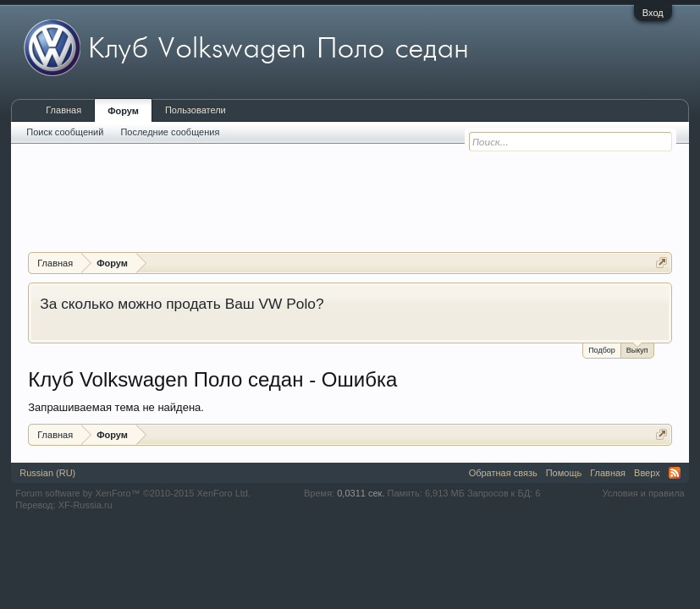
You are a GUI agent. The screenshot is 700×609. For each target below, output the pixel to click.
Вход (653, 13)
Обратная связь (503, 473)
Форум (123, 111)
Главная (63, 110)
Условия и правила (643, 493)
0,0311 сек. (361, 493)
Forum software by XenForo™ (133, 493)
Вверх (647, 473)
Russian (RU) (47, 473)
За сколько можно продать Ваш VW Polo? (182, 304)
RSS (675, 473)
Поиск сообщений (65, 132)
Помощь (564, 473)
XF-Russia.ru (85, 505)
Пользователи (196, 110)
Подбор (602, 350)
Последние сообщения (170, 132)
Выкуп (637, 349)
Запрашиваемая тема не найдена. (116, 407)
